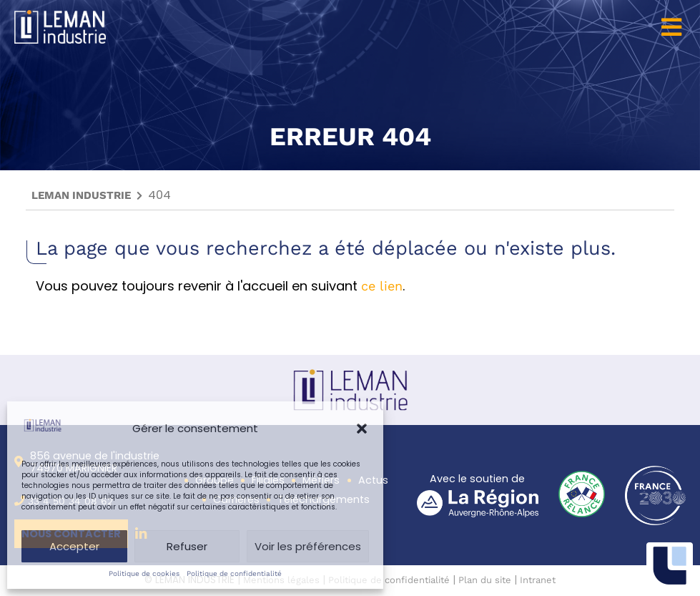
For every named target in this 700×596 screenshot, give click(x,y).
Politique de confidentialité (234, 573)
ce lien (382, 286)
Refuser (187, 546)
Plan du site (485, 580)
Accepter (74, 546)
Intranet (538, 580)
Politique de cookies (144, 573)
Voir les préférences (308, 546)
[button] (362, 429)
